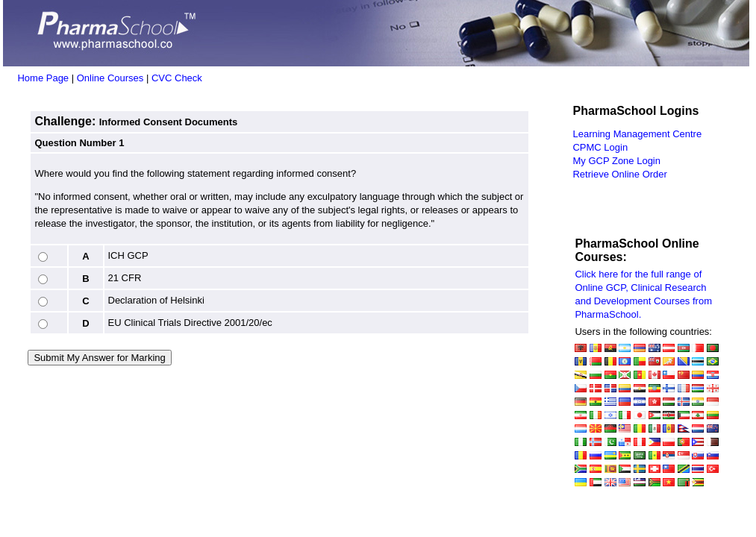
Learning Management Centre (637, 134)
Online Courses (110, 78)
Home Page (43, 78)
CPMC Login (600, 147)
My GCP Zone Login (616, 161)
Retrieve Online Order (619, 174)
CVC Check (177, 78)
